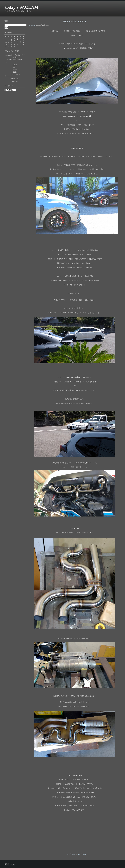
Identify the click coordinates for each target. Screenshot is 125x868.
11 (21, 41)
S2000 (15, 72)
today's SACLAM (22, 7)
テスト (7, 62)
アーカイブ (9, 86)
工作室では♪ (15, 79)
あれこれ (15, 81)
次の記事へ (71, 854)
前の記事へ (82, 854)
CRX (15, 67)
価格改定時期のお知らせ (15, 60)
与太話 (15, 69)
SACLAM (32, 25)
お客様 (15, 65)
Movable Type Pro (10, 865)
